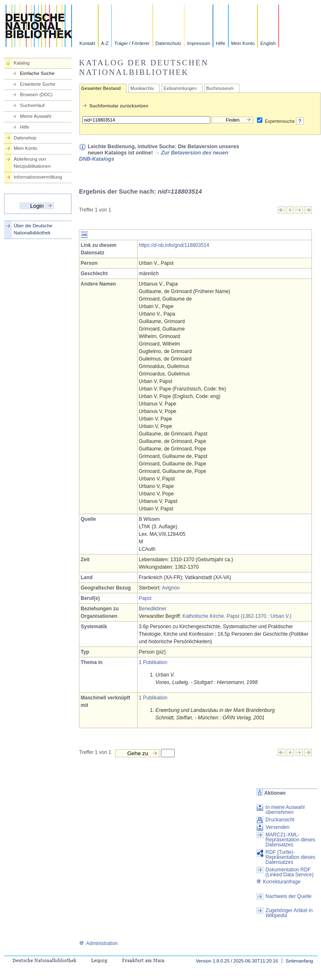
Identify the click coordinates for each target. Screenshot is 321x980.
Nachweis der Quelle (289, 896)
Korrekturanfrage (278, 882)
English (268, 43)
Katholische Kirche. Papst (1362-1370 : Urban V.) (237, 616)
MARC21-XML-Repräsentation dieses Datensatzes (290, 840)
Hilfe (220, 43)
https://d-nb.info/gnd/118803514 (174, 245)
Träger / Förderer (132, 43)
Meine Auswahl (36, 116)
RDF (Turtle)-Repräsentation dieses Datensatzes (290, 857)
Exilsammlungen (180, 88)
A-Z (105, 43)
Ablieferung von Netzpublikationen (32, 163)
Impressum (199, 43)
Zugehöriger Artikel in (289, 913)
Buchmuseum (220, 88)
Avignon (171, 588)
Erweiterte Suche (38, 84)
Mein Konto (243, 43)
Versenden (278, 827)
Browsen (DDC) (36, 95)
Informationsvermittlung (38, 177)
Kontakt (87, 43)
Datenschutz (168, 43)
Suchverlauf (32, 105)
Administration (98, 943)
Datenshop (25, 138)
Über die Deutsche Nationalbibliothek (33, 229)
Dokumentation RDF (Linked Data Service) (290, 872)
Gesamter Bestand (101, 88)
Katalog (22, 63)
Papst (145, 598)
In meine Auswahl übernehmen (285, 810)
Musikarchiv (142, 88)
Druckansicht (280, 820)
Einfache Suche (37, 73)
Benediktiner (153, 609)
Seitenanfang (299, 961)
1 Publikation (153, 662)
